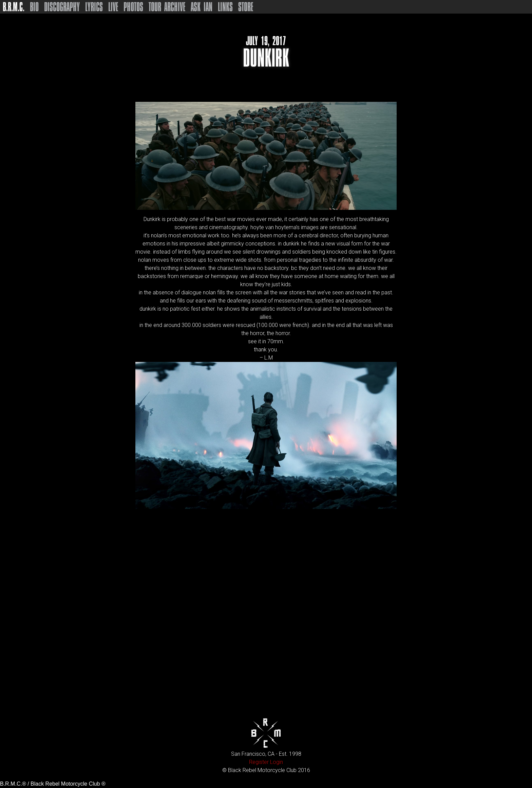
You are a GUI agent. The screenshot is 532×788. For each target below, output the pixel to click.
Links (225, 7)
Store (246, 7)
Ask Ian (202, 7)
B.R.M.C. (14, 7)
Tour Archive (167, 7)
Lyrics (94, 7)
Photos (133, 7)
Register (259, 762)
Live (113, 7)
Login (277, 762)
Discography (62, 7)
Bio (34, 7)
